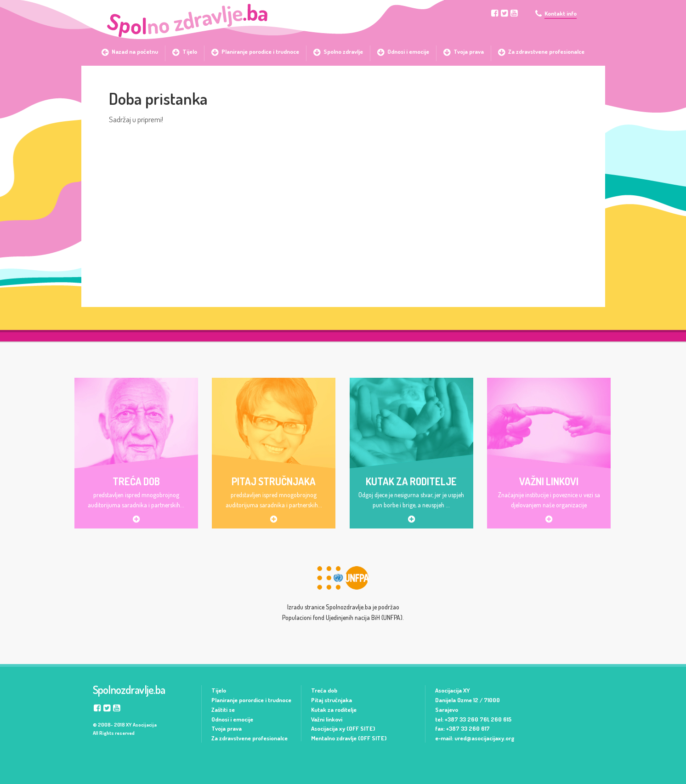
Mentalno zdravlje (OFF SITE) (349, 738)
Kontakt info (561, 14)
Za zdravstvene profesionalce (249, 738)
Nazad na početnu (135, 51)
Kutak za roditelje (334, 710)
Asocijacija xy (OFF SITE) (343, 728)
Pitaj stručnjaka (332, 700)
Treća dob (324, 690)
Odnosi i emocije (232, 719)
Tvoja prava (227, 728)
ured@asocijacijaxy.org (484, 738)
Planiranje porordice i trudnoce (251, 700)
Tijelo (219, 690)
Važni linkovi (327, 719)
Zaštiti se (223, 710)
